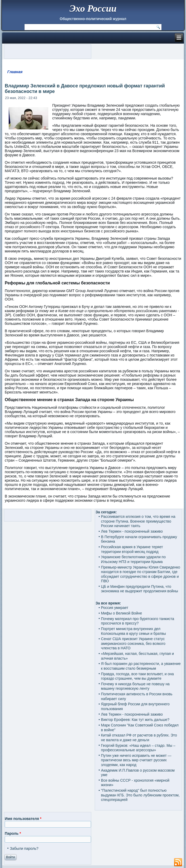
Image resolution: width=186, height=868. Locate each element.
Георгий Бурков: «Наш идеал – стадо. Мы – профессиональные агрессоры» (138, 748)
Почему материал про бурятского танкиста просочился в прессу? (138, 621)
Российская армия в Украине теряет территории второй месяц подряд (132, 549)
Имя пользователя (23, 819)
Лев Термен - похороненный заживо (132, 531)
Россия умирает (115, 608)
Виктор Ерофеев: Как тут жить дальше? (135, 720)
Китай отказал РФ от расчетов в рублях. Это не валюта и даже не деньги (139, 738)
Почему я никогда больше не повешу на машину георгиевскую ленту (135, 686)
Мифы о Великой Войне (122, 613)
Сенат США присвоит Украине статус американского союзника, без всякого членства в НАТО (133, 643)
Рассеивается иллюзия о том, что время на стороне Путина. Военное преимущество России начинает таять (138, 521)
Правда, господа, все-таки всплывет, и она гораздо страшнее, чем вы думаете (137, 676)
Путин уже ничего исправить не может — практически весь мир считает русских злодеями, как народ (136, 760)
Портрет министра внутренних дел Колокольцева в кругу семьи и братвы (133, 631)
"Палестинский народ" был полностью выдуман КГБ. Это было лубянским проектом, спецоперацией (140, 795)
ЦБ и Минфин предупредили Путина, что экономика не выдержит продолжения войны (140, 589)
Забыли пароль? (24, 848)
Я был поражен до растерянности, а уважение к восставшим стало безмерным (141, 666)
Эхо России (93, 8)
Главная (15, 72)
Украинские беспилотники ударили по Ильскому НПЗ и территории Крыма (133, 559)
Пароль (13, 833)
